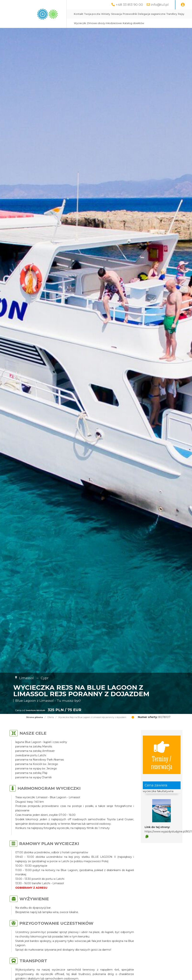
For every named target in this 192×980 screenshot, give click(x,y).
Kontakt (79, 14)
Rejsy (181, 14)
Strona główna (35, 717)
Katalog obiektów (133, 23)
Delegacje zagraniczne (152, 14)
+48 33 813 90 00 (129, 5)
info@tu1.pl (160, 5)
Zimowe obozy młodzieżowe (104, 23)
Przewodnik (130, 14)
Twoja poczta (92, 14)
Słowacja (116, 14)
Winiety (106, 14)
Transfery (172, 14)
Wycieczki (80, 23)
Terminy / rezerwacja (162, 755)
